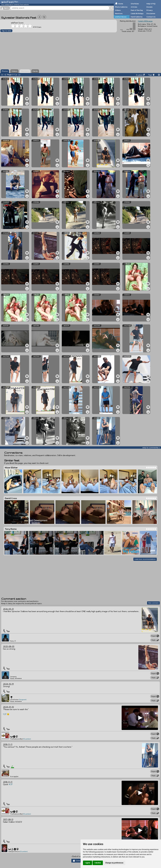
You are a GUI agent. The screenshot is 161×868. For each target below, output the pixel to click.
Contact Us (151, 17)
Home (121, 4)
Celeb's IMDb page (145, 21)
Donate (149, 7)
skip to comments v (151, 448)
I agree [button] (88, 863)
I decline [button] (98, 863)
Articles (134, 7)
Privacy (150, 10)
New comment (153, 603)
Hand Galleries (137, 17)
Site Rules (135, 4)
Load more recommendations (145, 559)
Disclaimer (151, 13)
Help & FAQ (151, 4)
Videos (118, 10)
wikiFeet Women (121, 17)
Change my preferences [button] (114, 863)
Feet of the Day (137, 10)
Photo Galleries (121, 7)
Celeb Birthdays (137, 13)
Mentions (119, 13)
